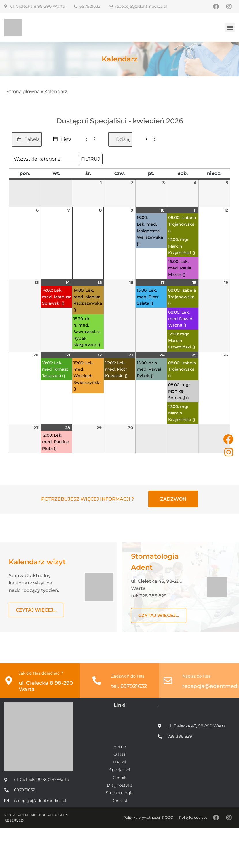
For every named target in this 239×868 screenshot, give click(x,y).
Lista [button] (61, 140)
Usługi (120, 762)
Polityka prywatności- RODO (148, 817)
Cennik (119, 778)
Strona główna (23, 91)
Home (120, 747)
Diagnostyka (120, 785)
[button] (230, 28)
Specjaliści (120, 770)
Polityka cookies (193, 817)
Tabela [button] (27, 140)
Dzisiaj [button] (123, 139)
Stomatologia (120, 793)
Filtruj (92, 157)
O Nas (119, 754)
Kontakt (119, 801)
